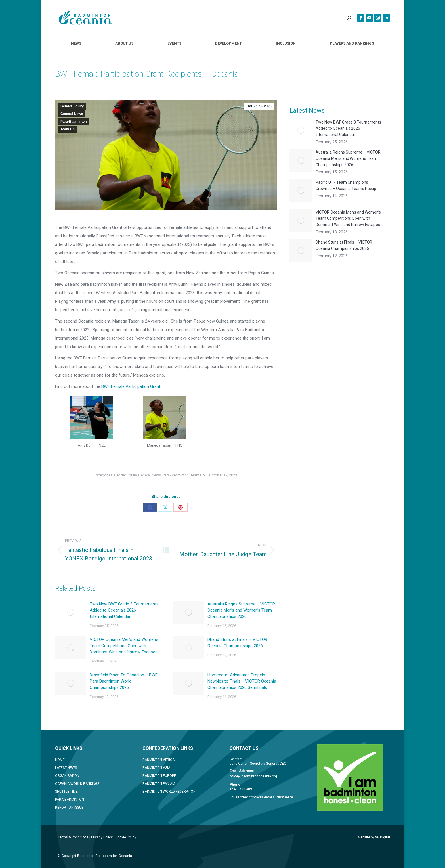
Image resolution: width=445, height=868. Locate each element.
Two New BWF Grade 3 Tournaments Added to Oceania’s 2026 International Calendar (124, 610)
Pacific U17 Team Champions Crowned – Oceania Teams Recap (346, 185)
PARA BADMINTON (70, 800)
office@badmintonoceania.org (253, 776)
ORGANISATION (67, 776)
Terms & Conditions (73, 837)
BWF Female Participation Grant (131, 386)
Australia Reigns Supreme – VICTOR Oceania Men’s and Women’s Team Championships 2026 (241, 610)
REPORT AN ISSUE (69, 808)
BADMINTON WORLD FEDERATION (169, 792)
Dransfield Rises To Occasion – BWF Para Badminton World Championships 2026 (124, 681)
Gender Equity (72, 106)
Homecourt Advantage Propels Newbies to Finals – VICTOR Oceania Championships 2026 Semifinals (242, 681)
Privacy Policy (102, 837)
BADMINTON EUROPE (159, 776)
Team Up (68, 129)
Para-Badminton (74, 122)
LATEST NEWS (66, 768)
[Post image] (71, 612)
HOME (60, 760)
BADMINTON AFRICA (159, 760)
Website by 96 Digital (374, 837)
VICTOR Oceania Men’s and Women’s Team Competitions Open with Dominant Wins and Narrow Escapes (124, 646)
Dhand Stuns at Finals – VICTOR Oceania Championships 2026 (237, 643)
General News (72, 114)
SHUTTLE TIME (66, 792)
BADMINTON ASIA (156, 768)
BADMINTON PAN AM (159, 784)
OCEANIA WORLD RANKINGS (77, 784)
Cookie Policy (126, 837)
